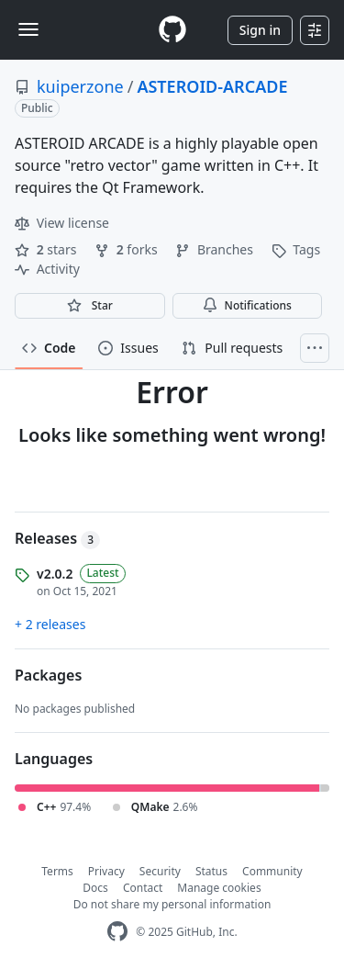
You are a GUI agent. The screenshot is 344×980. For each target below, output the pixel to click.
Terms (57, 871)
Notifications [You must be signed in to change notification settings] (247, 305)
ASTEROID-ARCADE (212, 86)
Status (211, 871)
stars (47, 249)
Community (272, 871)
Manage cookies (219, 888)
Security (160, 871)
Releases (57, 538)
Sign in (260, 30)
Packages (48, 675)
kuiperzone (80, 86)
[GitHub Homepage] (117, 932)
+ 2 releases (50, 624)
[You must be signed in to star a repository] (90, 306)
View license (62, 223)
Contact (143, 888)
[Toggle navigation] (28, 29)
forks (128, 249)
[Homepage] (172, 30)
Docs (95, 888)
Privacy (106, 871)
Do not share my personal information (172, 904)
